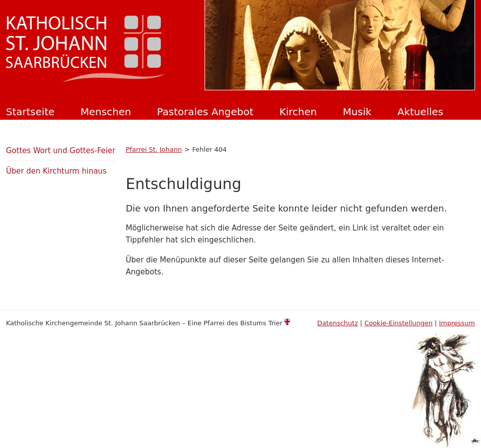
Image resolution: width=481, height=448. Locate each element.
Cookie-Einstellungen (398, 323)
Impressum (457, 323)
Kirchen (298, 112)
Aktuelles (420, 112)
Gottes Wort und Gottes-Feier (61, 151)
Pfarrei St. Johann (154, 149)
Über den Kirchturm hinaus (56, 171)
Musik (357, 112)
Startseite (30, 112)
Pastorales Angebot (205, 112)
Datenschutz (338, 323)
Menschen (106, 112)
